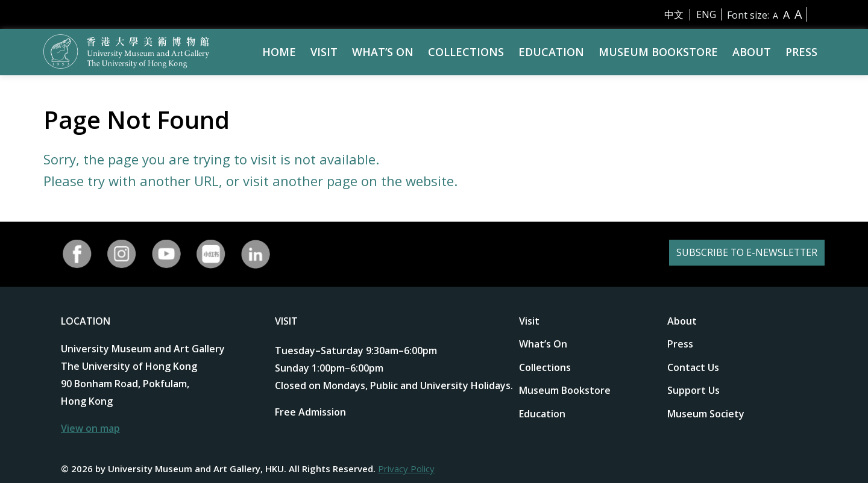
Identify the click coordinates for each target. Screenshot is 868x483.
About (752, 52)
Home (279, 52)
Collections (466, 52)
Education (551, 52)
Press (801, 52)
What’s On (383, 52)
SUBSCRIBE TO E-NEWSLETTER (731, 254)
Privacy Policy (406, 469)
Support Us (693, 390)
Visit (324, 52)
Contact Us (693, 367)
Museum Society (706, 414)
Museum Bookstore (658, 52)
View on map (90, 428)
